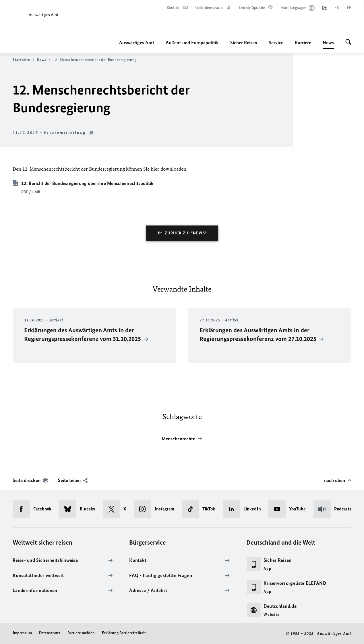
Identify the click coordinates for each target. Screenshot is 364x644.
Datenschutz (50, 633)
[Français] (349, 8)
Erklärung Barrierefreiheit (124, 633)
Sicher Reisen (244, 43)
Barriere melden (81, 633)
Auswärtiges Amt (137, 43)
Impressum (22, 633)
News (328, 43)
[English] (337, 8)
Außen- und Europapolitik (192, 43)
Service (276, 43)
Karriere (303, 43)
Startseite (23, 60)
